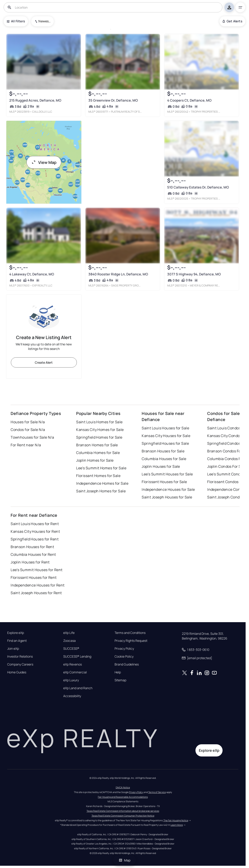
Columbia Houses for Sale (164, 459)
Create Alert (44, 362)
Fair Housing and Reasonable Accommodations (123, 797)
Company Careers (20, 664)
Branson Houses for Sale (163, 451)
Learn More (177, 825)
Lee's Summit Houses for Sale (167, 474)
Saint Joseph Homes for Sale (101, 491)
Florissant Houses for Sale (164, 482)
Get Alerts (232, 21)
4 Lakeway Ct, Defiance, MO (32, 274)
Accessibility (72, 696)
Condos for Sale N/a (28, 430)
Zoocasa (69, 641)
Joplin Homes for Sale (95, 460)
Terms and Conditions (130, 633)
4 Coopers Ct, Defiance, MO (189, 100)
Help (118, 672)
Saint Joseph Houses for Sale (167, 497)
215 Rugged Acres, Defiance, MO (35, 100)
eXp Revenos (73, 664)
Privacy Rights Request (131, 641)
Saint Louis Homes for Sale (99, 422)
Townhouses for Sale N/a (32, 437)
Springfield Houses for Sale (165, 443)
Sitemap (120, 680)
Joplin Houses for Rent (30, 562)
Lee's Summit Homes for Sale (101, 468)
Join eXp (13, 649)
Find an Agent (17, 641)
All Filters (16, 21)
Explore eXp (16, 633)
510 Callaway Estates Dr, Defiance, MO (198, 187)
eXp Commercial (75, 672)
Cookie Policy (124, 656)
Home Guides (17, 672)
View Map (44, 162)
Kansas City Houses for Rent (35, 531)
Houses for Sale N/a (28, 422)
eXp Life (69, 633)
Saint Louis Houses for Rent (35, 524)
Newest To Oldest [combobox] (45, 21)
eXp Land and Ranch (78, 688)
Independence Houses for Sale (168, 489)
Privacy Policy (124, 649)
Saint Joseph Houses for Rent (36, 593)
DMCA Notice (123, 787)
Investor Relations (20, 656)
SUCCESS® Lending (77, 656)
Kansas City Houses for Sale (166, 436)
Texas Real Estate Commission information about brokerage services (123, 811)
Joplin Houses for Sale (161, 466)
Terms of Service (157, 792)
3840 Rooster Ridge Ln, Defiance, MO (118, 274)
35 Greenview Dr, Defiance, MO (113, 100)
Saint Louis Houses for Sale (165, 428)
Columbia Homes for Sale (98, 453)
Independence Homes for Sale (102, 483)
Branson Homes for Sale (97, 445)
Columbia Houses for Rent (33, 554)
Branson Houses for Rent (32, 547)
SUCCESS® (71, 649)
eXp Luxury (71, 680)
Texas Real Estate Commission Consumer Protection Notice (123, 816)
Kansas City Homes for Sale (100, 430)
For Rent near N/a (26, 445)
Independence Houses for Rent (38, 585)
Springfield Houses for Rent (35, 539)
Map (125, 860)
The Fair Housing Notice (176, 820)
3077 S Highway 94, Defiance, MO (194, 274)
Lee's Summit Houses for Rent (36, 570)
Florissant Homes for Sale (98, 476)
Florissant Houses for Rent (34, 577)
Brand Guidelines (127, 664)
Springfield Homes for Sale (99, 437)
